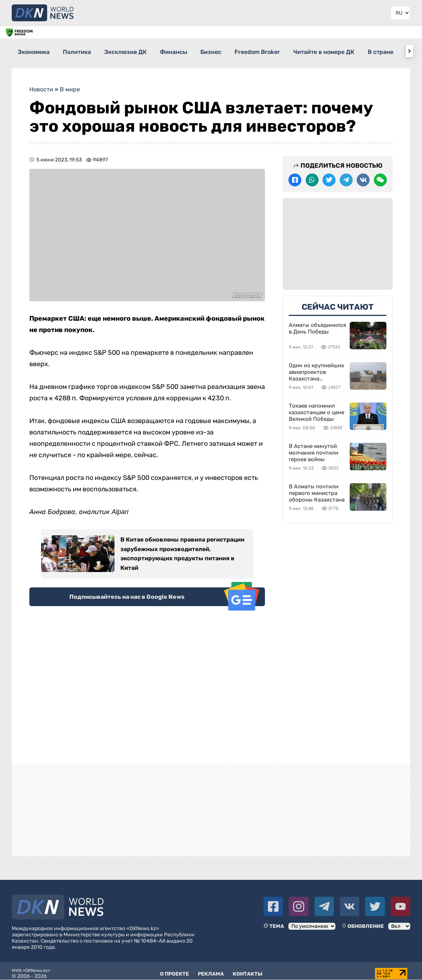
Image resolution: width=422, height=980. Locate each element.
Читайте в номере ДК (364, 51)
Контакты (248, 969)
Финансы (194, 51)
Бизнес (238, 51)
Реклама (211, 969)
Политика (84, 51)
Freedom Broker (291, 51)
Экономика (34, 51)
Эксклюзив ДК (139, 51)
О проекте (174, 969)
